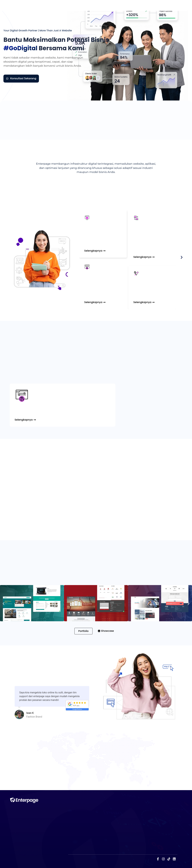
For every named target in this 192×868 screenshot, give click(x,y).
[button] (182, 257)
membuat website (43, 57)
